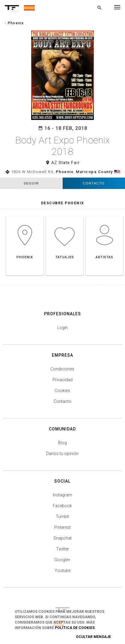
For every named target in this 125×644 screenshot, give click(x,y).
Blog (63, 443)
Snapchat (63, 538)
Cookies (62, 391)
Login (63, 328)
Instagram (63, 495)
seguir (31, 183)
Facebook (62, 506)
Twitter (63, 549)
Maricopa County (94, 172)
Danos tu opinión (62, 454)
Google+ (62, 560)
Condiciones (62, 369)
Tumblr (63, 517)
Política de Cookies (75, 628)
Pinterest (63, 527)
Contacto (94, 183)
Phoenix (65, 172)
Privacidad (63, 380)
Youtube (63, 571)
